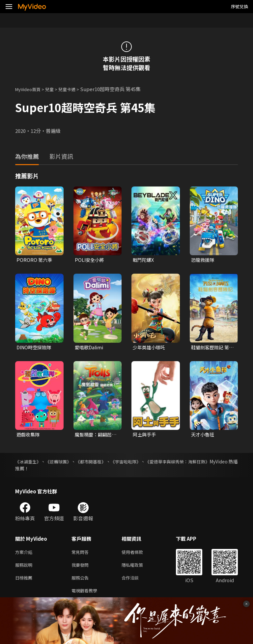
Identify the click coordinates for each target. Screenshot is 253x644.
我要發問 (81, 568)
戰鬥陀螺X (144, 260)
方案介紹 (25, 554)
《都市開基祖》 (103, 463)
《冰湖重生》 (29, 463)
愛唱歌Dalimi (90, 348)
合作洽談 (135, 582)
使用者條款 (138, 554)
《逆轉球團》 (65, 463)
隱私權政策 (138, 568)
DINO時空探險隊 (35, 348)
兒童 (55, 89)
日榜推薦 (25, 582)
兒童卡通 (74, 89)
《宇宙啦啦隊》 (144, 463)
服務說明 (25, 568)
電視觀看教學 (86, 596)
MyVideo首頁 (30, 89)
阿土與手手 (145, 436)
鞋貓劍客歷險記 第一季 (211, 348)
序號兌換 (239, 6)
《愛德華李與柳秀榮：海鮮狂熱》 (203, 463)
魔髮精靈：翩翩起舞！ (95, 436)
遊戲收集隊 (29, 436)
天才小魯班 (203, 436)
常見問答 (81, 554)
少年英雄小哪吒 (150, 348)
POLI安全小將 (90, 260)
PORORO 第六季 (35, 260)
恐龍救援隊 (203, 260)
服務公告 (81, 582)
